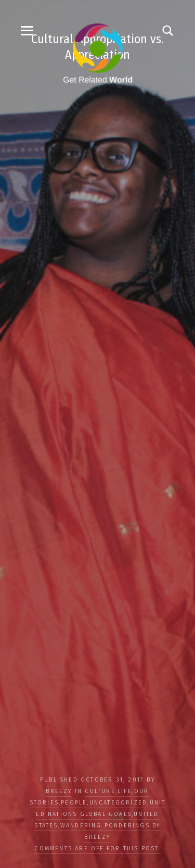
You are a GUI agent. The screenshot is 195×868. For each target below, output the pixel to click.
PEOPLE (74, 803)
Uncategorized (119, 803)
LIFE (125, 791)
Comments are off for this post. (97, 848)
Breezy (59, 791)
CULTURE (100, 791)
